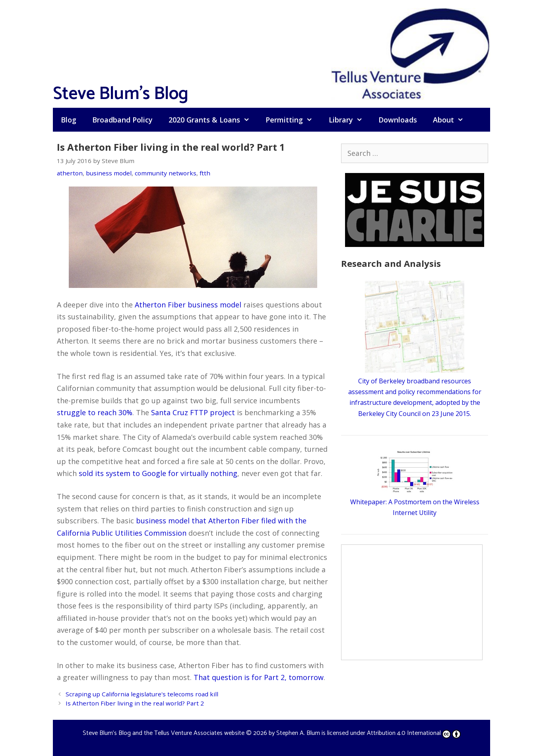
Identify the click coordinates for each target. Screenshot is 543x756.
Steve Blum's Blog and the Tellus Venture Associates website (164, 733)
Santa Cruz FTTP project (193, 412)
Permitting (293, 120)
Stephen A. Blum (298, 733)
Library (350, 120)
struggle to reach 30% (95, 412)
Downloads (398, 120)
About (452, 120)
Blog (69, 120)
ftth (205, 173)
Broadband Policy (122, 120)
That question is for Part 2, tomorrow (259, 677)
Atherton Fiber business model (188, 305)
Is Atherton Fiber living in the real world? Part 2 (135, 703)
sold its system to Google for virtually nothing (158, 473)
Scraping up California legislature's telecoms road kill (142, 694)
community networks (166, 173)
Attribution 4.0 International (414, 733)
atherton (70, 173)
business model (109, 173)
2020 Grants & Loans (213, 120)
